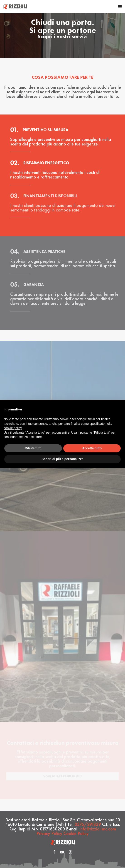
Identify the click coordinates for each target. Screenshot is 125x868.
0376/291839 (88, 824)
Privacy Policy (49, 833)
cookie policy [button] (13, 428)
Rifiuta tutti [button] (33, 448)
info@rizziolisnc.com (98, 829)
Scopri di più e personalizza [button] (62, 459)
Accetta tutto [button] (92, 448)
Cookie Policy (76, 833)
